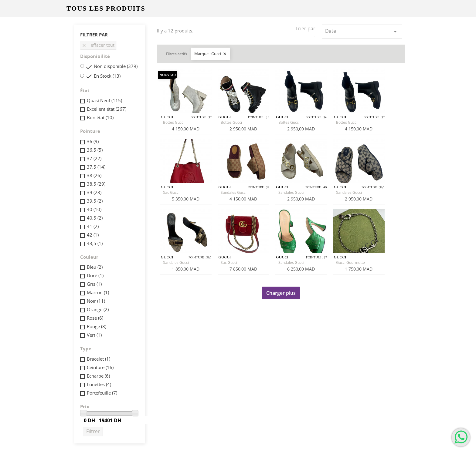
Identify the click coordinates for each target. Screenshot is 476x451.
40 (94, 209)
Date (362, 31)
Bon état (100, 117)
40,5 (95, 218)
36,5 (95, 150)
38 (94, 175)
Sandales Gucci (234, 192)
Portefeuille (102, 393)
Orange (98, 309)
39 (94, 192)
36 (93, 141)
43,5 (95, 243)
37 (94, 158)
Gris (94, 284)
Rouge (97, 326)
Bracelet (99, 359)
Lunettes (99, 384)
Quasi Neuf (104, 100)
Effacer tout (98, 45)
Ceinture (100, 367)
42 (93, 235)
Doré (95, 275)
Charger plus (281, 293)
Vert (94, 335)
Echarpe (98, 376)
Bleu (95, 267)
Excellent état (107, 109)
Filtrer (93, 431)
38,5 (96, 184)
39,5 (95, 201)
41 (93, 226)
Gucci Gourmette (350, 263)
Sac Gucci (171, 192)
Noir (96, 301)
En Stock (107, 76)
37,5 (96, 167)
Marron (98, 292)
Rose (95, 318)
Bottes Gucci (174, 122)
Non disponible (116, 66)
